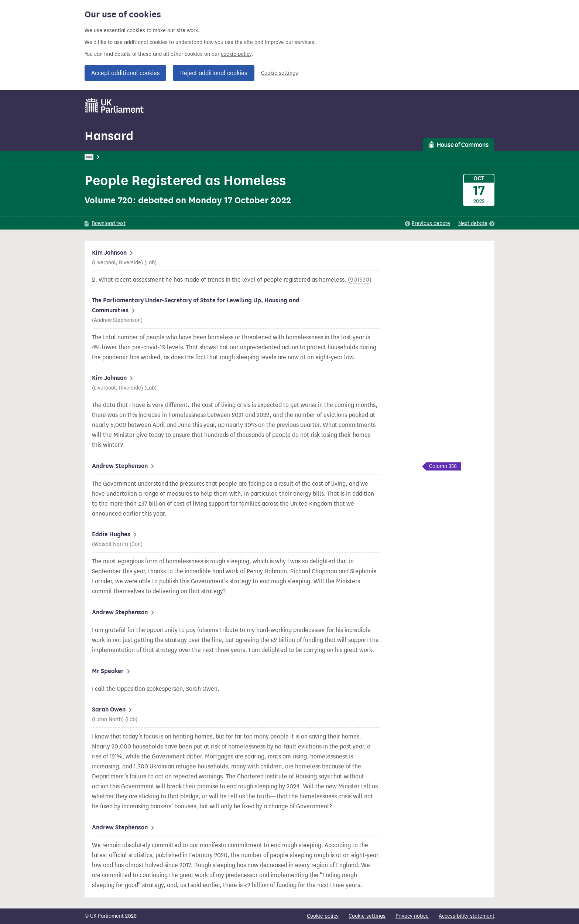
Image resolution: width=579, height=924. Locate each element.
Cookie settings (280, 73)
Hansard (109, 136)
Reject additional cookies (214, 73)
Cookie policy (323, 916)
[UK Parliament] (115, 105)
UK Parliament (101, 157)
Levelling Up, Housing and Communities (223, 157)
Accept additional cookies (125, 73)
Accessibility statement (467, 916)
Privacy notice (412, 916)
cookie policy (236, 54)
